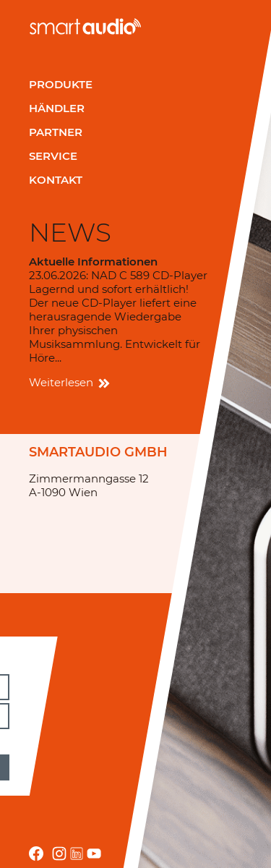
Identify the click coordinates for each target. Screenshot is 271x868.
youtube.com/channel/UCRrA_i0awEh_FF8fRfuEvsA (94, 854)
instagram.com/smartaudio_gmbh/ (59, 854)
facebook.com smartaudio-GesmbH (36, 854)
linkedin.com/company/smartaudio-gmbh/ (77, 854)
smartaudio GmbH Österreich (85, 26)
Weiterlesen (68, 382)
